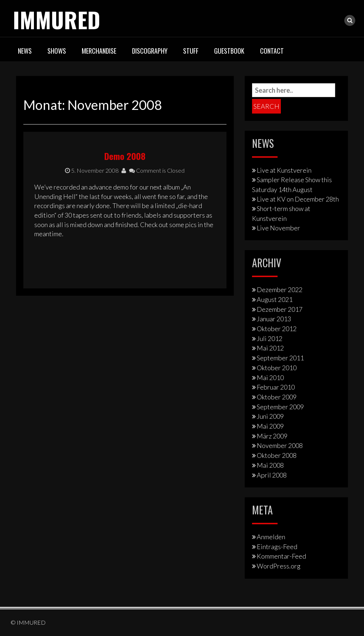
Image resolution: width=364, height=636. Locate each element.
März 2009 (272, 436)
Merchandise (99, 51)
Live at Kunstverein (284, 170)
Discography (150, 51)
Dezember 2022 (280, 290)
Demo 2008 (125, 156)
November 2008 (280, 445)
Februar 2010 (276, 387)
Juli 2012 (270, 338)
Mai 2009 (270, 426)
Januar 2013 (274, 319)
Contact (272, 51)
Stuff (191, 51)
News (25, 51)
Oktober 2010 (277, 368)
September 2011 (280, 358)
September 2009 (280, 407)
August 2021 (275, 299)
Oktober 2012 (277, 329)
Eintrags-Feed (277, 547)
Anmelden (271, 537)
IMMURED (57, 19)
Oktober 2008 (277, 455)
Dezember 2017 (280, 309)
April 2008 (272, 475)
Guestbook (229, 51)
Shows (57, 51)
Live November (278, 228)
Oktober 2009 (277, 397)
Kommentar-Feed (281, 556)
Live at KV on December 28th (298, 199)
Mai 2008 (270, 465)
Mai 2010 (270, 378)
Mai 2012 (270, 348)
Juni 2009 (270, 416)
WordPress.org (279, 566)
